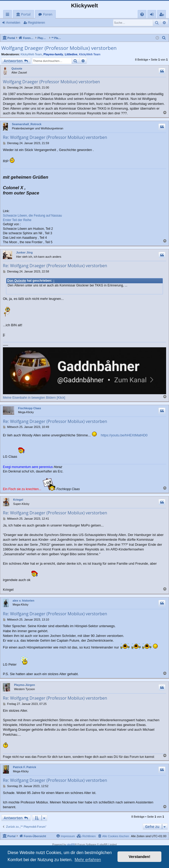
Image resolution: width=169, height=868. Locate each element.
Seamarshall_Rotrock (27, 124)
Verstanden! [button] (140, 857)
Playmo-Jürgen (24, 685)
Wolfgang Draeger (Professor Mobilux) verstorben (59, 48)
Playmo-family (53, 54)
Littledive (71, 54)
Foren (48, 14)
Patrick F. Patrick (24, 767)
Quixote (17, 69)
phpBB (71, 845)
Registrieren (36, 23)
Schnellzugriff (9, 15)
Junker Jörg (24, 252)
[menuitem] (142, 14)
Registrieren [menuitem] (163, 15)
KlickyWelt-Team (31, 54)
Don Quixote (17, 281)
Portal (26, 14)
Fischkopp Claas (30, 408)
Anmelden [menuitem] (153, 15)
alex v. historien (23, 601)
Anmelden (13, 23)
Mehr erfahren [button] (88, 860)
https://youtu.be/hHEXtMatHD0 (124, 435)
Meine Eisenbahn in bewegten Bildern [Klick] (34, 398)
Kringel (18, 500)
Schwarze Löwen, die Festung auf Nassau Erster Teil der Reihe (32, 218)
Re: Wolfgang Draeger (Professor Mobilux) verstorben (55, 137)
